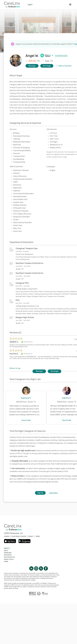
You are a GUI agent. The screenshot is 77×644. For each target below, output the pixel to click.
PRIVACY (31, 536)
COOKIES (7, 536)
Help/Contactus (9, 557)
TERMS (38, 536)
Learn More (53, 493)
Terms (6, 562)
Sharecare (8, 553)
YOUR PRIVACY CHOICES (19, 536)
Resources (8, 555)
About (6, 551)
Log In (30, 4)
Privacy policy (9, 559)
